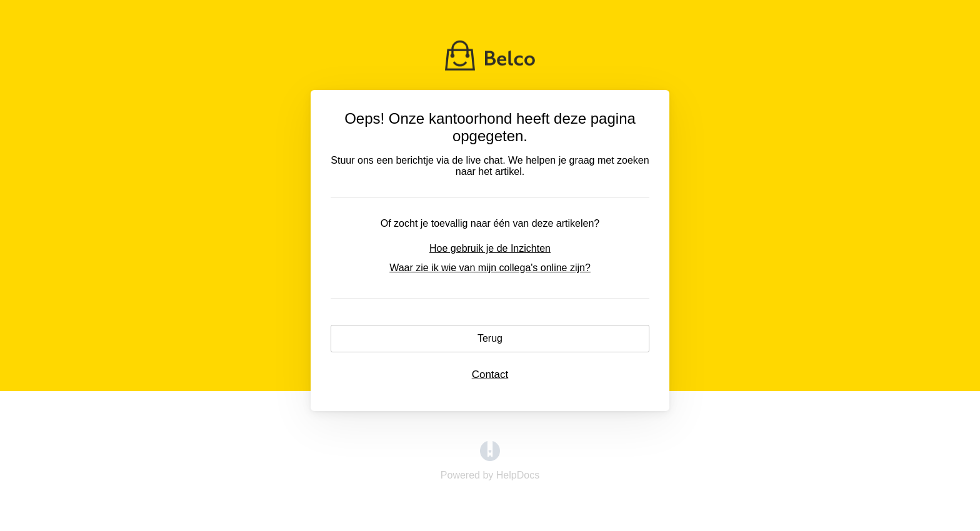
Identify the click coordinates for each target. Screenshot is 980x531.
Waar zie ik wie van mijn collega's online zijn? (490, 268)
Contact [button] (490, 375)
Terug (490, 338)
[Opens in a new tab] (490, 458)
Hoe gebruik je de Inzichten (490, 248)
